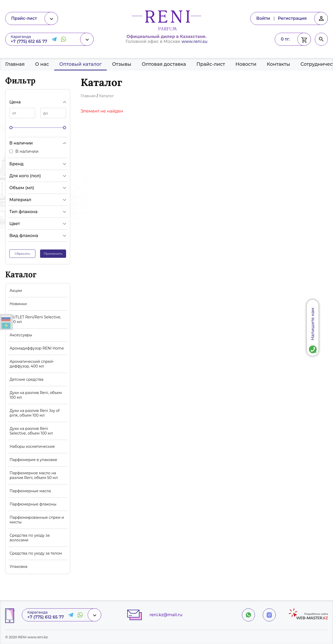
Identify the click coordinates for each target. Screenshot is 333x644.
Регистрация (292, 18)
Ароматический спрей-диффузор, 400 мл (32, 364)
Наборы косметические (32, 446)
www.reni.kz (38, 637)
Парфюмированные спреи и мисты (37, 520)
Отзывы (122, 64)
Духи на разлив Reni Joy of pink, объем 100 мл (35, 413)
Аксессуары (21, 335)
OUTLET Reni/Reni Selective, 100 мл (35, 319)
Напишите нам (313, 324)
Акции (16, 291)
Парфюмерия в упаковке (33, 460)
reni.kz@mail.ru (166, 615)
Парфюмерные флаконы (33, 504)
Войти (263, 18)
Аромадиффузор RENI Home (37, 348)
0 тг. (285, 39)
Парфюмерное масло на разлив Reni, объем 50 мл (34, 475)
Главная (15, 64)
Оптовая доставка (164, 64)
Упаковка (18, 567)
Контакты (278, 64)
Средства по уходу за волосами (30, 538)
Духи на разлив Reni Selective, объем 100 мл (31, 431)
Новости (246, 64)
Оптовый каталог (81, 64)
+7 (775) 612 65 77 (29, 41)
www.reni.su (194, 41)
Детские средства (27, 379)
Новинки (18, 304)
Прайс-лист (211, 64)
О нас (42, 64)
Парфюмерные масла (30, 491)
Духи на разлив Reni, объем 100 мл (36, 395)
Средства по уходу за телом (36, 553)
